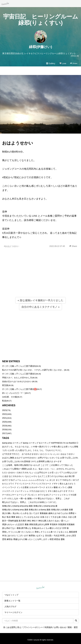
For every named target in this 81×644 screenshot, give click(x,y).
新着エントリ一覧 (12, 601)
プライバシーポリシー (33, 627)
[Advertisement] (40, 279)
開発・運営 (73, 627)
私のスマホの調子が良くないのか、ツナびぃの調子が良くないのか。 (33, 370)
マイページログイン (13, 612)
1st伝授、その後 (9, 397)
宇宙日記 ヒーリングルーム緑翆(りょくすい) (41, 20)
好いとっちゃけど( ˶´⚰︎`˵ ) (14, 393)
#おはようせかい (12, 246)
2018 (4, 429)
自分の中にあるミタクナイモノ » (40, 307)
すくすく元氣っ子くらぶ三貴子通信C (19, 374)
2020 (4, 422)
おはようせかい (18, 143)
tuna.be (40, 588)
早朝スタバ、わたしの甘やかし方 (17, 378)
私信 (4, 401)
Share (74, 63)
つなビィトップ (11, 595)
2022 (4, 414)
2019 (4, 426)
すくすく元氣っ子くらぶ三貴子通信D (19, 366)
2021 (4, 418)
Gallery (51, 63)
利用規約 (49, 627)
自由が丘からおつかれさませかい (17, 381)
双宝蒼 (5, 385)
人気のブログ (10, 607)
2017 (4, 433)
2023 (4, 410)
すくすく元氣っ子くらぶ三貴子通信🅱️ (19, 389)
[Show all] (75, 56)
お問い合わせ (60, 627)
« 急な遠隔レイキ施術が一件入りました (40, 300)
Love (63, 63)
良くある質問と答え (12, 627)
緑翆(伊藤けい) (41, 47)
